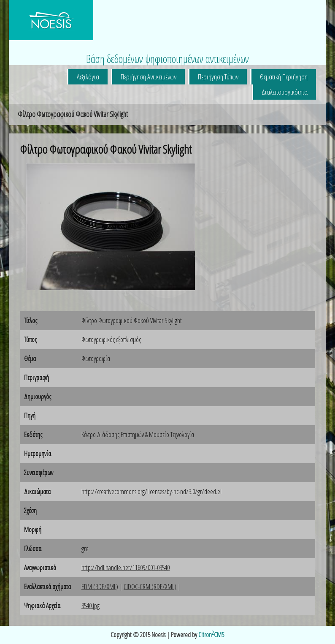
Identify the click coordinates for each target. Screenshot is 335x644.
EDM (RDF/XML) (100, 587)
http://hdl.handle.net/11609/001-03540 (126, 568)
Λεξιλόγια (88, 77)
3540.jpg (91, 606)
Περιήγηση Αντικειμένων (149, 77)
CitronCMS (211, 635)
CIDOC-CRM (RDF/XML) (150, 587)
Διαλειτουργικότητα (285, 92)
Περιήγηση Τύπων (218, 77)
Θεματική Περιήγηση (284, 77)
